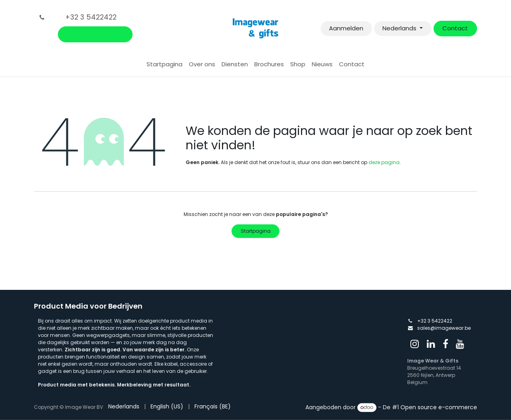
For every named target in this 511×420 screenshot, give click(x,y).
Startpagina (256, 231)
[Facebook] (446, 344)
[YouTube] (460, 344)
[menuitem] (164, 64)
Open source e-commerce (439, 407)
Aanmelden (346, 28)
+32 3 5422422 (435, 321)
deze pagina (384, 162)
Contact (455, 28)
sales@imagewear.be (444, 328)
